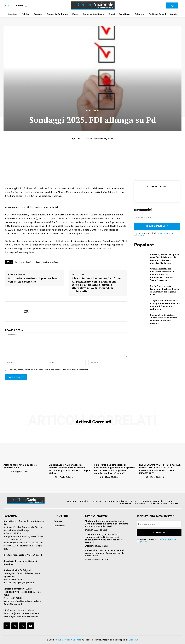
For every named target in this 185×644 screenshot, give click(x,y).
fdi (17, 262)
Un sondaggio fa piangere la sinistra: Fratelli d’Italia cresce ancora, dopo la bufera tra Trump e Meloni (69, 469)
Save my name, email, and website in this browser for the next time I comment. (49, 370)
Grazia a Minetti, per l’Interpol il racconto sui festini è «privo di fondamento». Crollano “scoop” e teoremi (162, 274)
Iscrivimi (159, 532)
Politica (92, 111)
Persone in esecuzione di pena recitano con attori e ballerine (34, 280)
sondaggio (27, 262)
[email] (157, 218)
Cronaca (89, 530)
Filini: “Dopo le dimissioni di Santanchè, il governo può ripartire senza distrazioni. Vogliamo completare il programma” (115, 469)
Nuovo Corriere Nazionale (68, 640)
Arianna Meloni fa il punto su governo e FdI (20, 466)
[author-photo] (6, 471)
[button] (22, 6)
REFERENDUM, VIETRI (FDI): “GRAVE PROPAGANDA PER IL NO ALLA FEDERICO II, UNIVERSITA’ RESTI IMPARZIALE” (160, 469)
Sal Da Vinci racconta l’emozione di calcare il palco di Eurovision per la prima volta (164, 290)
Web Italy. (134, 640)
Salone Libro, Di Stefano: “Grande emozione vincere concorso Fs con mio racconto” (164, 319)
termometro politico (47, 262)
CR (78, 139)
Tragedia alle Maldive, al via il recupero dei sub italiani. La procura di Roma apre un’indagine (165, 305)
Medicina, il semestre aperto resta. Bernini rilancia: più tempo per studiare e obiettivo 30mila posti (164, 259)
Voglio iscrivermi (157, 226)
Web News (90, 546)
